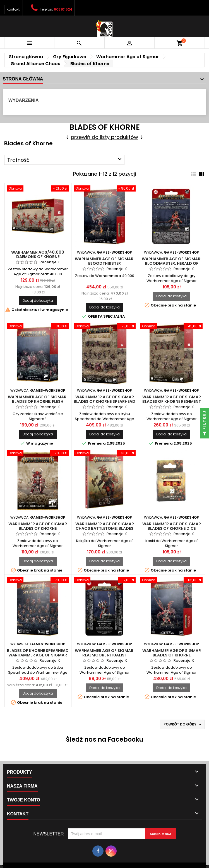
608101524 (63, 9)
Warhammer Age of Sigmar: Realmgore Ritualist (105, 653)
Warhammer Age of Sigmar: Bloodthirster (105, 261)
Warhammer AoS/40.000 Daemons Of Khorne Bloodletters (38, 257)
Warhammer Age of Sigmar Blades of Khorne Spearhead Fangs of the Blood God (104, 401)
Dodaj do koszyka (38, 301)
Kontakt (13, 9)
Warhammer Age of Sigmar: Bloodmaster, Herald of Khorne (172, 263)
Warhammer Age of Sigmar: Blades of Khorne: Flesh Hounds (38, 401)
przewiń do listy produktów (104, 137)
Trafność (65, 160)
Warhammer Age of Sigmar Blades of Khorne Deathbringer (38, 528)
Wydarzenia (23, 100)
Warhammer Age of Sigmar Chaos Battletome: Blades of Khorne (105, 528)
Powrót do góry (183, 724)
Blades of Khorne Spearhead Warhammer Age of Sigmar (38, 653)
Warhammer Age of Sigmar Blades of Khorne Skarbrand (172, 655)
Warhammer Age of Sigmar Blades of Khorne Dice (172, 526)
